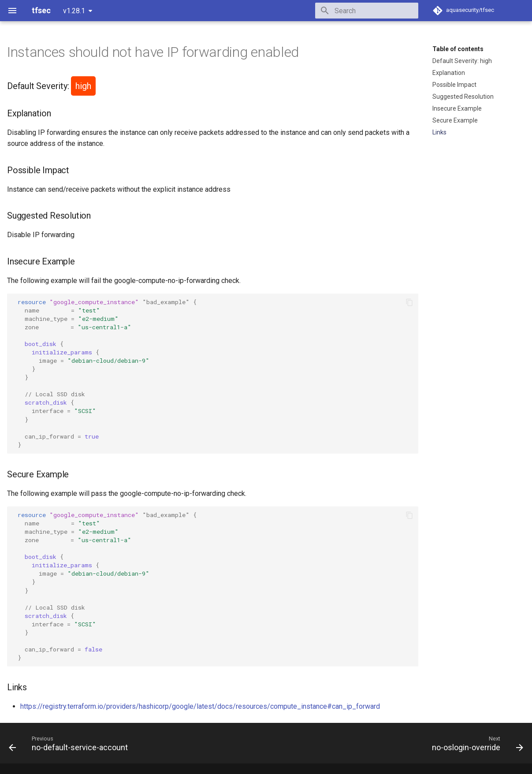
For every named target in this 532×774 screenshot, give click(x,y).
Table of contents (458, 49)
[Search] (367, 11)
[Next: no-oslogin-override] (475, 743)
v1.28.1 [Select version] (74, 11)
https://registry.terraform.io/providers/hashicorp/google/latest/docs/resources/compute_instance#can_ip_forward (200, 706)
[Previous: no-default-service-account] (71, 743)
